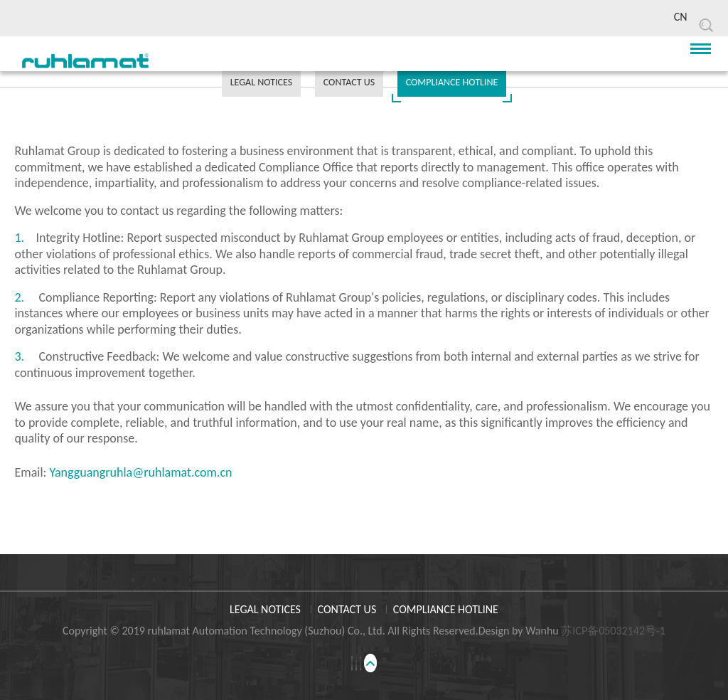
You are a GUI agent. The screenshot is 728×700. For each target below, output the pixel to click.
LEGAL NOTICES (261, 82)
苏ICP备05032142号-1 (613, 631)
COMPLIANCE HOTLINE (452, 82)
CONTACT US (349, 82)
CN (681, 17)
